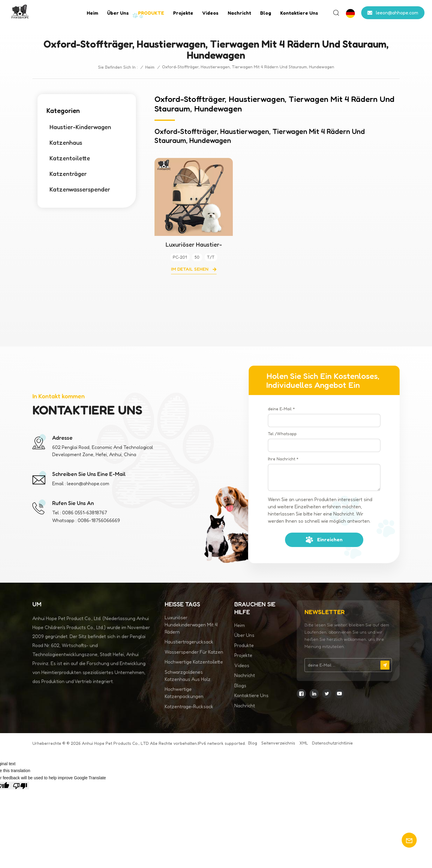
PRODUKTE (151, 13)
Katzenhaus (66, 143)
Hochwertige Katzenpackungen (184, 693)
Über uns (118, 13)
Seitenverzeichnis (278, 743)
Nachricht (239, 13)
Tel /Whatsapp (282, 434)
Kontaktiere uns (299, 13)
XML (304, 743)
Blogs (240, 685)
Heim (92, 13)
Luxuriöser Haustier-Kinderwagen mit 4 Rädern (194, 245)
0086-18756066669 (99, 520)
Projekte (183, 13)
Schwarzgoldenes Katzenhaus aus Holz (188, 676)
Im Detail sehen (190, 269)
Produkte (244, 645)
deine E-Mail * (281, 409)
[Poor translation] (20, 786)
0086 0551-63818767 (85, 513)
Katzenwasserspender (80, 189)
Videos (210, 13)
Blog (266, 13)
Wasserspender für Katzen (194, 652)
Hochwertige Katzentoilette (194, 662)
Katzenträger (68, 174)
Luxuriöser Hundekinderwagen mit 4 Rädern (191, 625)
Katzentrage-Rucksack (189, 706)
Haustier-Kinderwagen (80, 127)
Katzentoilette (70, 158)
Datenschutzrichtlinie (332, 743)
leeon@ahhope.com (397, 13)
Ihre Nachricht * (283, 459)
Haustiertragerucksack (189, 642)
